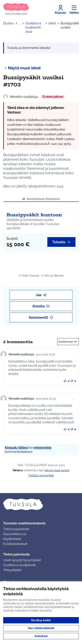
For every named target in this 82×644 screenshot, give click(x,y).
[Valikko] (74, 10)
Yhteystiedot (12, 570)
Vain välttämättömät (41, 628)
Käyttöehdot (12, 539)
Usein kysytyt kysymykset (22, 560)
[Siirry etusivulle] (16, 9)
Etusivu (9, 23)
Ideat (52, 23)
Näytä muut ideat (22, 68)
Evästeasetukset (15, 544)
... (20, 23)
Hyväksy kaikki (41, 620)
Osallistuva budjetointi (19, 565)
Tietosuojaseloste (16, 529)
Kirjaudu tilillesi (17, 448)
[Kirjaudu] (61, 10)
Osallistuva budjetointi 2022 (33, 27)
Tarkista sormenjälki (41, 475)
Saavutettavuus (15, 534)
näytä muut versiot (57, 470)
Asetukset (41, 636)
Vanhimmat (68, 342)
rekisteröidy (42, 448)
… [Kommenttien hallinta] (74, 354)
